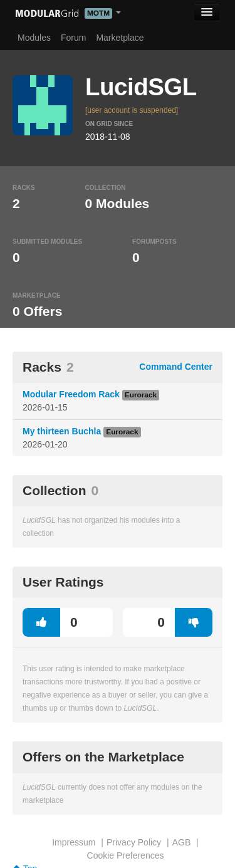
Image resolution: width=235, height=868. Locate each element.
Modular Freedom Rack (71, 394)
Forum (73, 38)
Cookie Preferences (126, 855)
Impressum (74, 842)
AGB (182, 842)
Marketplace (120, 38)
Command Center (176, 367)
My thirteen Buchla (62, 431)
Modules (34, 38)
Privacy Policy (134, 842)
